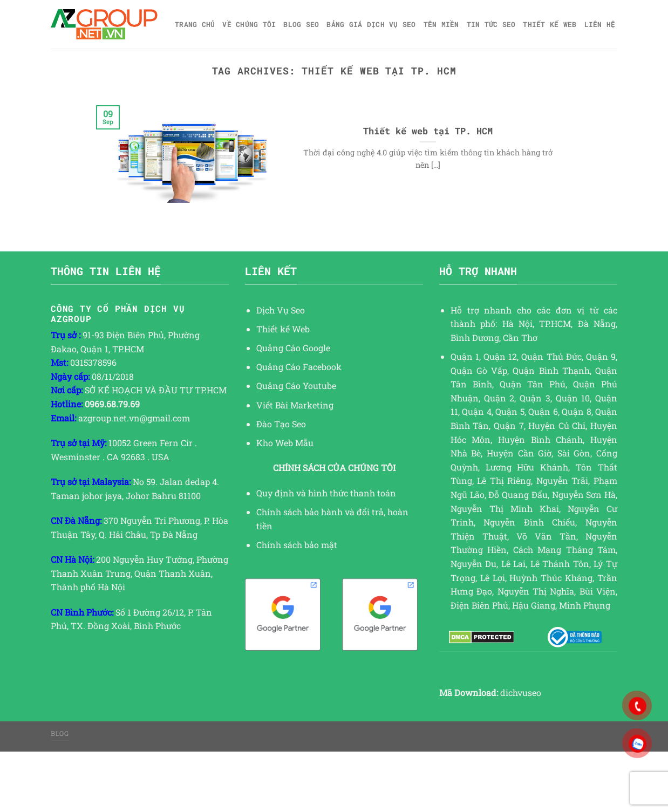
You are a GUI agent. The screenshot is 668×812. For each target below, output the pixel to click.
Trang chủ (195, 24)
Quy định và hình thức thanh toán (326, 493)
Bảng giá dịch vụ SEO (371, 24)
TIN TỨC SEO (491, 24)
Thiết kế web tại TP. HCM (428, 131)
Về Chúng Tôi (249, 24)
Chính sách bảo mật (297, 545)
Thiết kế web (550, 24)
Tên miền (441, 24)
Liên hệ (600, 24)
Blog (60, 733)
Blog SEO (301, 24)
